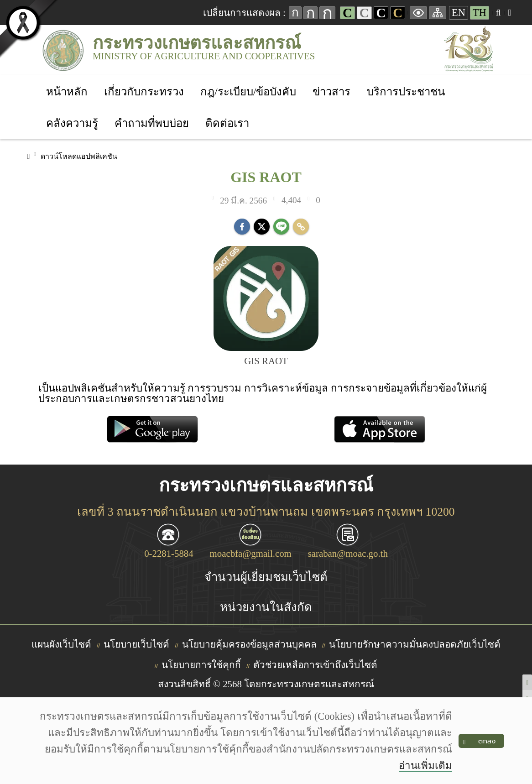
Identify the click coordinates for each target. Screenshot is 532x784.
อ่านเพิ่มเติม (425, 766)
